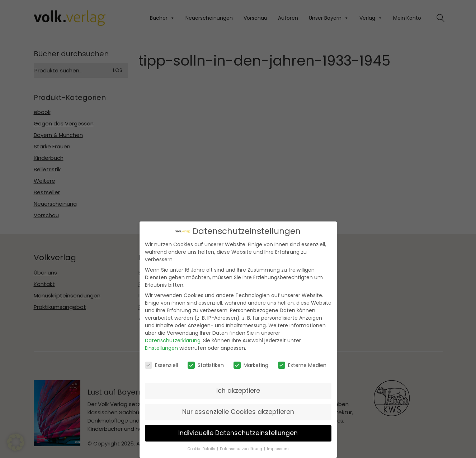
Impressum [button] (278, 449)
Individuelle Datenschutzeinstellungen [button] (238, 433)
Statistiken (206, 365)
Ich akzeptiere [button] (238, 391)
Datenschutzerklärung (173, 340)
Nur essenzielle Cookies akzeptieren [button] (238, 412)
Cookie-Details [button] (201, 449)
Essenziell (161, 365)
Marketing (251, 365)
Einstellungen (161, 348)
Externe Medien (302, 365)
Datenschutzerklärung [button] (241, 449)
